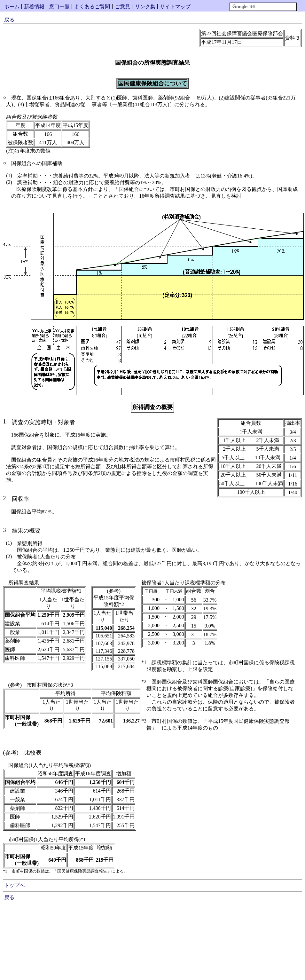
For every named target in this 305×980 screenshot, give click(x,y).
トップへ (14, 885)
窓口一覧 (59, 7)
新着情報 (34, 7)
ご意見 (122, 7)
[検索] (263, 7)
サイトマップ (175, 7)
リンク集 (145, 7)
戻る (9, 20)
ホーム (12, 7)
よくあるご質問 (92, 7)
